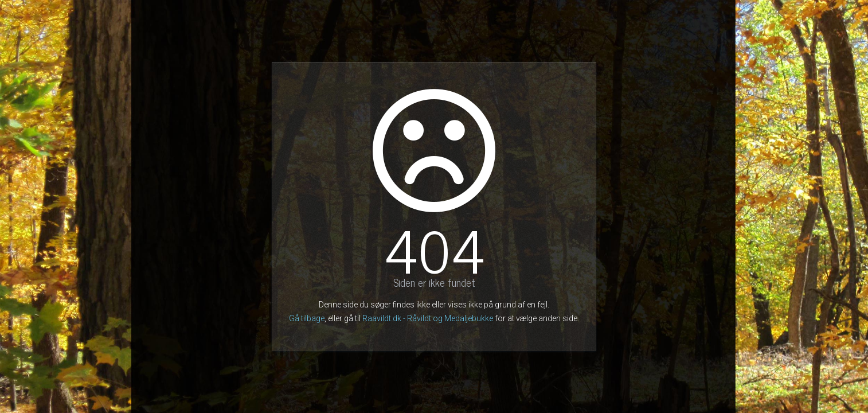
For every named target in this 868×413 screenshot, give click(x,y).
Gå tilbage (307, 318)
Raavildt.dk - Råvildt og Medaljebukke (428, 318)
